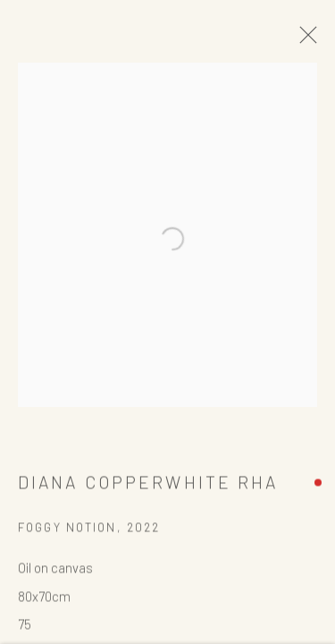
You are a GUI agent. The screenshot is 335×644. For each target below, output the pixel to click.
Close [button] (310, 40)
